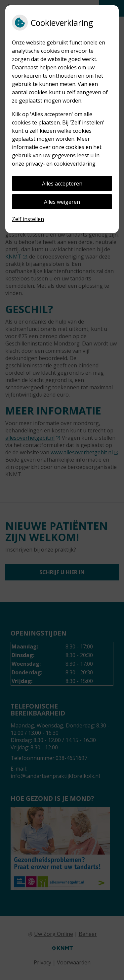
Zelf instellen (28, 219)
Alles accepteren (62, 184)
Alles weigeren (62, 202)
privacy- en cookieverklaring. (61, 164)
